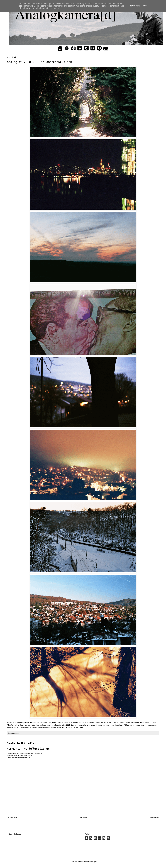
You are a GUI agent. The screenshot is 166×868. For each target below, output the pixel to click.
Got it (145, 6)
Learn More (135, 6)
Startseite (84, 818)
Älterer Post (154, 818)
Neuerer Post (12, 818)
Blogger (94, 862)
